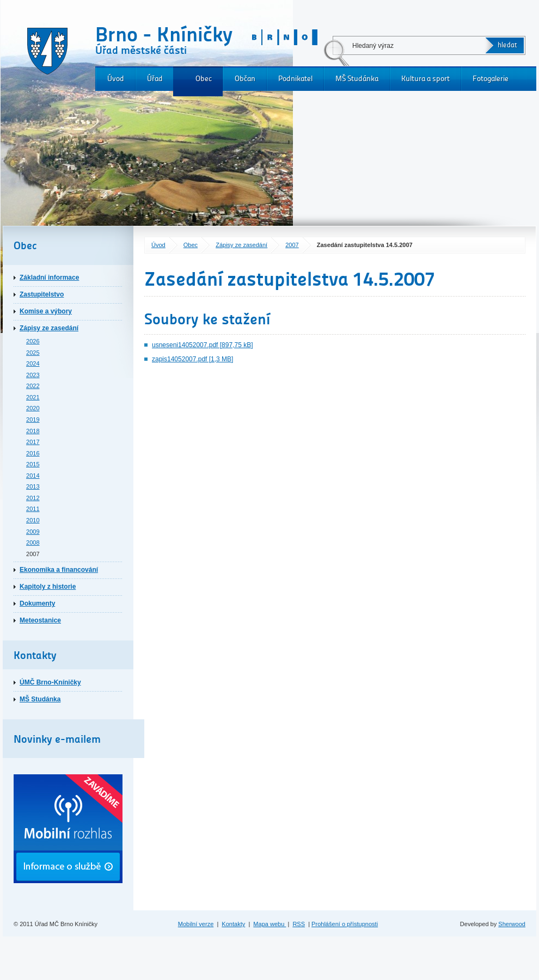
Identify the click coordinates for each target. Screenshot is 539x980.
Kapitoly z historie (48, 587)
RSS (299, 924)
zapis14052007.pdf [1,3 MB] (192, 359)
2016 (33, 453)
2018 (33, 431)
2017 (33, 442)
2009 (33, 532)
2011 (33, 509)
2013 (33, 486)
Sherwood (512, 924)
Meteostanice (40, 620)
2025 (33, 353)
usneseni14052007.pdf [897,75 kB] (202, 345)
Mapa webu (269, 924)
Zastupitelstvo (42, 294)
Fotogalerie (491, 79)
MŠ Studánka (357, 79)
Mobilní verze (196, 924)
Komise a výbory (46, 311)
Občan (245, 79)
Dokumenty (37, 603)
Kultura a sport (425, 79)
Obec (204, 79)
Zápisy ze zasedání (241, 245)
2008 (33, 543)
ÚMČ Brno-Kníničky (50, 682)
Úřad (155, 79)
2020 (33, 408)
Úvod (116, 79)
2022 (33, 386)
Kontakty (233, 924)
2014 (33, 476)
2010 (33, 520)
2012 (33, 498)
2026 (33, 341)
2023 (33, 375)
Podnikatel (295, 79)
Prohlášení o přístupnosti (345, 924)
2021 (33, 397)
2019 (33, 420)
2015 (33, 464)
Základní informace (49, 278)
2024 (33, 363)
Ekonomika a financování (59, 570)
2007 (292, 245)
